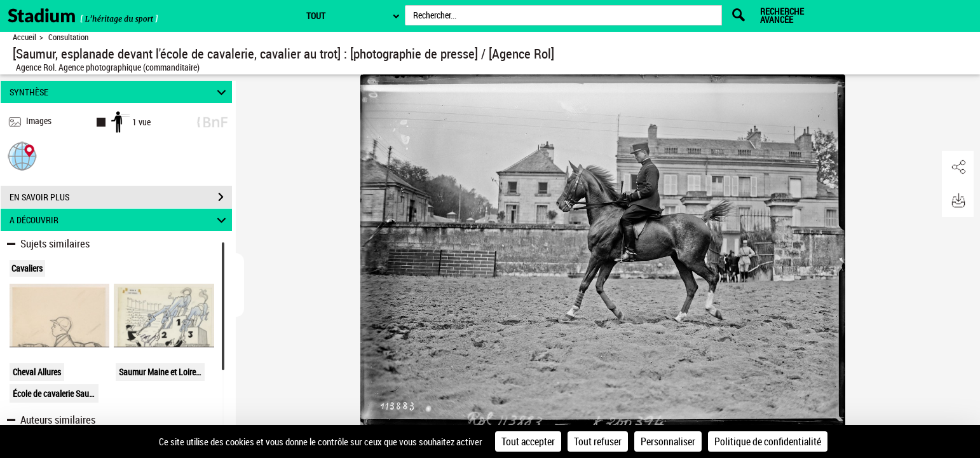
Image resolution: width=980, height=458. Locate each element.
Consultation (68, 37)
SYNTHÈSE (119, 92)
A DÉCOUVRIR (119, 220)
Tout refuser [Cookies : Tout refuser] (598, 441)
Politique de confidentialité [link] (768, 441)
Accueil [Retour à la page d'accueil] (24, 37)
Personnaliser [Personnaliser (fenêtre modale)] (668, 441)
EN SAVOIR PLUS (121, 197)
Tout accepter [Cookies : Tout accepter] (528, 441)
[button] (22, 156)
